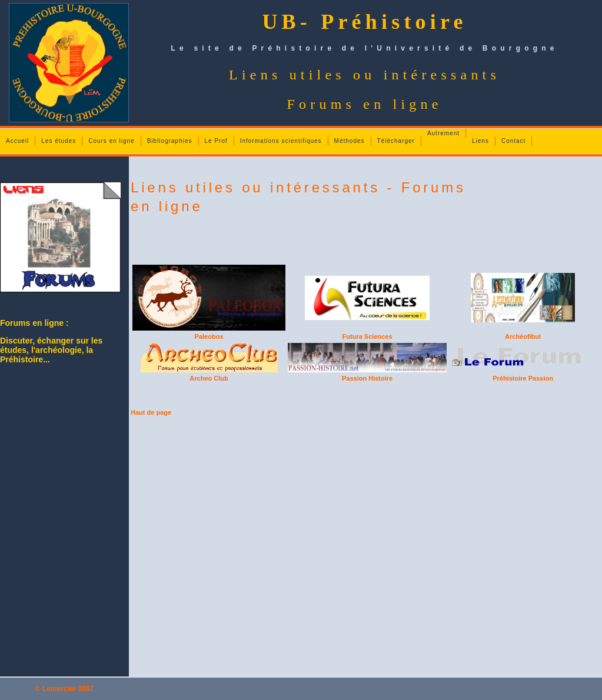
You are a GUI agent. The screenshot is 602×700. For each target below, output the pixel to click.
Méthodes (350, 141)
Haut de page (151, 412)
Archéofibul (523, 336)
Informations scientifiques (281, 141)
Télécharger (396, 141)
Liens (480, 141)
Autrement (443, 133)
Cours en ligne (111, 141)
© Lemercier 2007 (65, 689)
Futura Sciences (367, 336)
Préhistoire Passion (523, 378)
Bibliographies (170, 141)
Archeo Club (209, 378)
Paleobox (209, 336)
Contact (513, 141)
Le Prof (216, 141)
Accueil (17, 141)
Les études (59, 141)
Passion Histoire (367, 378)
